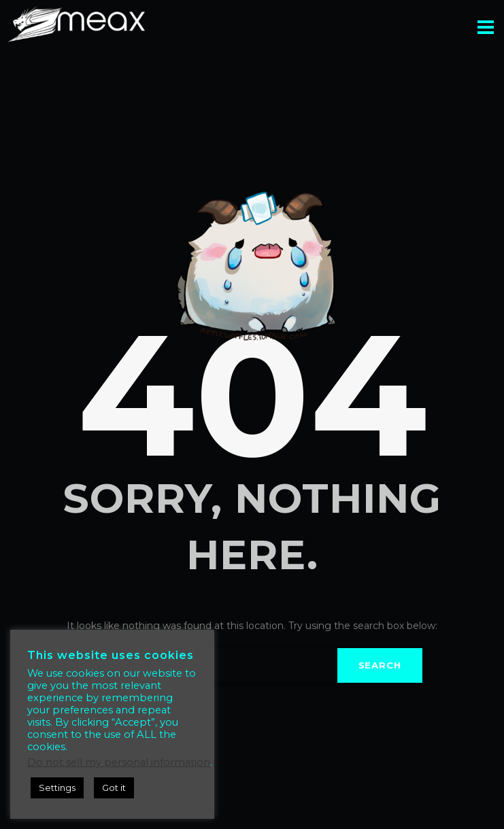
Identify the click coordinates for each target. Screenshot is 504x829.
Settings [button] (57, 788)
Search (380, 665)
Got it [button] (114, 788)
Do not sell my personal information (119, 762)
